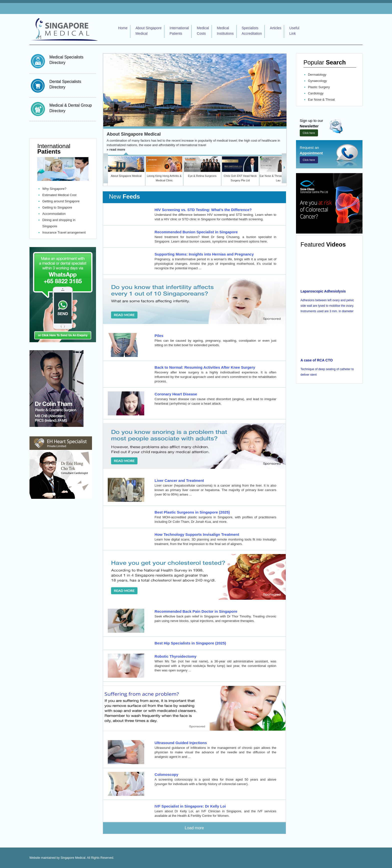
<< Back (105, 167)
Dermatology (317, 75)
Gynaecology (317, 81)
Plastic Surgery (319, 87)
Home (123, 28)
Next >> (284, 167)
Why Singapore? (54, 189)
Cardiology (316, 93)
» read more (116, 149)
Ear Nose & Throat (321, 100)
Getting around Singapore (61, 201)
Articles (275, 28)
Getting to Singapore (57, 207)
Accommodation (54, 214)
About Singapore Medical (134, 134)
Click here (309, 133)
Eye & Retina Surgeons (202, 176)
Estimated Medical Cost (59, 195)
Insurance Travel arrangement (64, 232)
